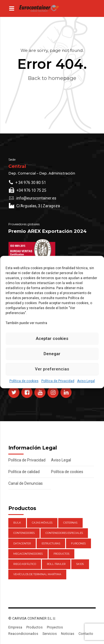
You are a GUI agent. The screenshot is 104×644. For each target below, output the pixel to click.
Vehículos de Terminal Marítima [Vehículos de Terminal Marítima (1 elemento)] (37, 574)
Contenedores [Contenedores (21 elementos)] (24, 533)
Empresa (15, 627)
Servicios (50, 634)
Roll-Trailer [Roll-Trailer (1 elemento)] (56, 564)
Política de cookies (24, 381)
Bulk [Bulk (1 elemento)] (17, 523)
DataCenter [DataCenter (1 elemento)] (22, 543)
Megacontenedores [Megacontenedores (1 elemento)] (28, 554)
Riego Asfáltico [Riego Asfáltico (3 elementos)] (25, 564)
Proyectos (55, 627)
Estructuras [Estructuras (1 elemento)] (51, 543)
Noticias (68, 634)
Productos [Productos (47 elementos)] (61, 554)
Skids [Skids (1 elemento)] (80, 564)
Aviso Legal (86, 381)
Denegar (52, 354)
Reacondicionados (23, 634)
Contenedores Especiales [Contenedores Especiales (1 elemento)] (64, 533)
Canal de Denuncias (26, 483)
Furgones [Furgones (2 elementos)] (78, 543)
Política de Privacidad (58, 381)
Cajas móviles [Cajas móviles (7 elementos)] (42, 523)
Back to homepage (52, 78)
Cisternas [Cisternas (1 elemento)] (70, 523)
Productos (35, 627)
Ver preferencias (52, 369)
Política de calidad (24, 472)
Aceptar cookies (52, 339)
